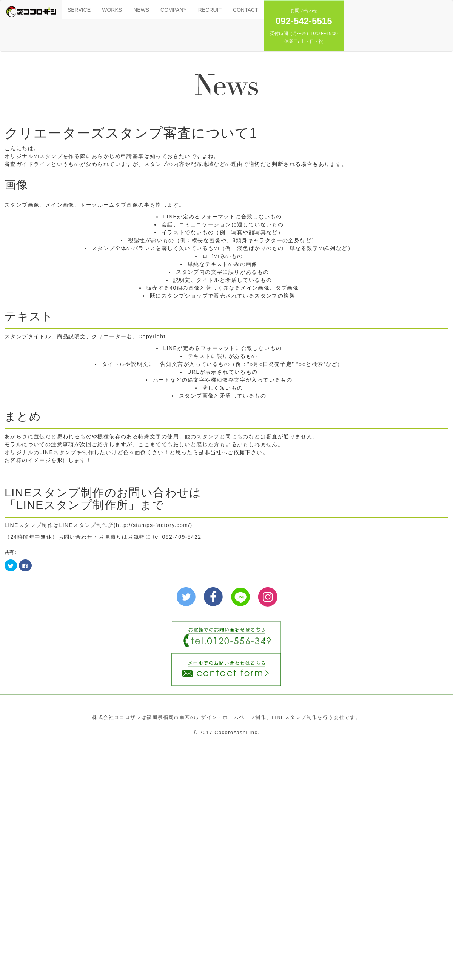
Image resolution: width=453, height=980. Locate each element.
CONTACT (246, 10)
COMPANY (174, 10)
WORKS (112, 10)
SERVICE (79, 10)
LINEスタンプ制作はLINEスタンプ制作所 (59, 525)
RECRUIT (210, 10)
